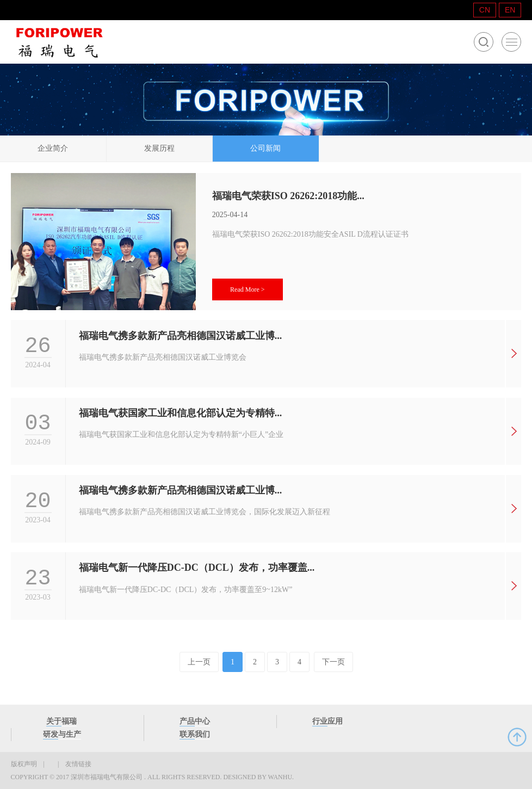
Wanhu (280, 777)
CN (485, 10)
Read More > (247, 289)
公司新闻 (265, 148)
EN (510, 10)
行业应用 (327, 721)
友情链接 (78, 764)
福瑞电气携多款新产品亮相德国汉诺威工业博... (181, 336)
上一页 (199, 662)
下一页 (333, 662)
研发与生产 (62, 734)
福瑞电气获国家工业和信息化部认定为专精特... (181, 413)
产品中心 (195, 721)
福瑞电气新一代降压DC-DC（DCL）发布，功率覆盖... (197, 568)
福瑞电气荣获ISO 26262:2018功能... (288, 196)
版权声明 (24, 764)
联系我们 (195, 734)
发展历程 (159, 148)
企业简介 (53, 148)
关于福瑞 (61, 721)
